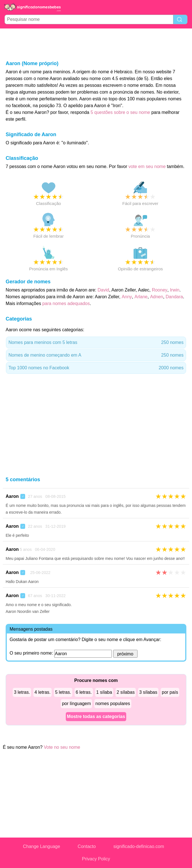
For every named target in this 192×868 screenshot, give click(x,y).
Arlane (141, 297)
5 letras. (63, 692)
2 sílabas (126, 692)
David (103, 290)
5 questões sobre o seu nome (120, 112)
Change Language (42, 846)
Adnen (156, 297)
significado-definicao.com (139, 846)
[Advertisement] (96, 44)
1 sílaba (104, 692)
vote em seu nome (147, 166)
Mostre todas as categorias (96, 716)
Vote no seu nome (62, 747)
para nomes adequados (66, 303)
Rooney (160, 290)
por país (170, 692)
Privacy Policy (96, 859)
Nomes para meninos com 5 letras (96, 343)
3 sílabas (148, 692)
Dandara (174, 297)
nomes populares (113, 704)
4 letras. (42, 692)
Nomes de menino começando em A (96, 355)
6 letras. (84, 692)
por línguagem (76, 704)
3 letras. (22, 692)
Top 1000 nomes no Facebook (96, 368)
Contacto (87, 846)
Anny (127, 297)
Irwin (175, 290)
